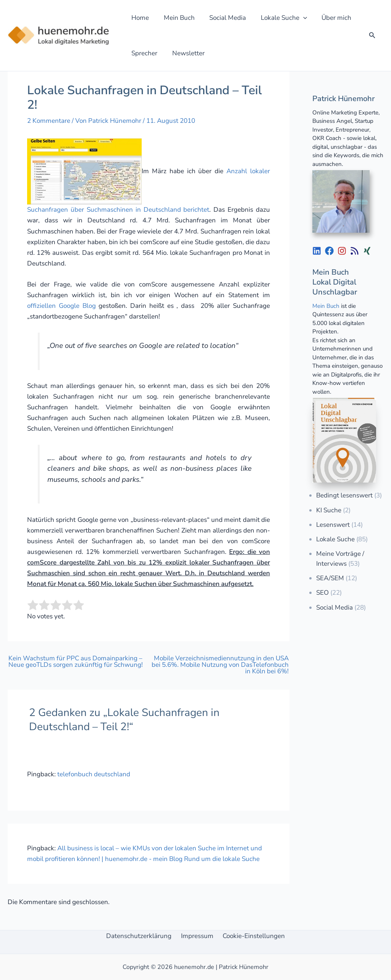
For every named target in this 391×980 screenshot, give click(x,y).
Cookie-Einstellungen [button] (251, 936)
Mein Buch (177, 18)
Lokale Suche (335, 539)
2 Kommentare (49, 121)
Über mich (329, 18)
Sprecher (144, 53)
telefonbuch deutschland (94, 774)
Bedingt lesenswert (344, 495)
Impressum (197, 936)
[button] (297, 18)
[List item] (317, 251)
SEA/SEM (330, 578)
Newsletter (186, 53)
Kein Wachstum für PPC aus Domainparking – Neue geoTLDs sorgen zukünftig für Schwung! (76, 661)
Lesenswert (333, 525)
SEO (322, 593)
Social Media (223, 18)
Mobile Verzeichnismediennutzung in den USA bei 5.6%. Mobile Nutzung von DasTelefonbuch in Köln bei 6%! (220, 665)
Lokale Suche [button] (278, 18)
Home (139, 18)
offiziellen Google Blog (61, 306)
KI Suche (329, 510)
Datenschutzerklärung (142, 936)
